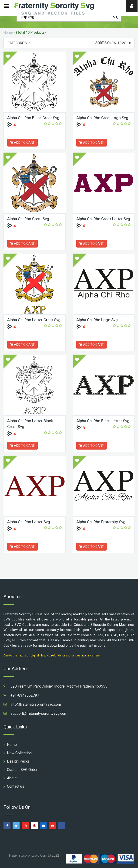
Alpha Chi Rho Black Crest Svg (33, 118)
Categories (19, 43)
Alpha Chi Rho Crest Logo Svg (102, 118)
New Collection (19, 753)
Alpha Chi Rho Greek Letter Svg (103, 219)
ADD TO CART (22, 143)
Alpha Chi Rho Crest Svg (28, 219)
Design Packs (18, 761)
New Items (113, 43)
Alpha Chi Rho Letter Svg (29, 522)
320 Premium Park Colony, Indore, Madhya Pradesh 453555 (59, 686)
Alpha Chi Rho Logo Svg (97, 320)
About (12, 778)
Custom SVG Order (22, 770)
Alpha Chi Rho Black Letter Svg (103, 421)
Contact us (16, 786)
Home (8, 33)
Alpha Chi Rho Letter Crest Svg (34, 320)
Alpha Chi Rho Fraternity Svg (101, 522)
